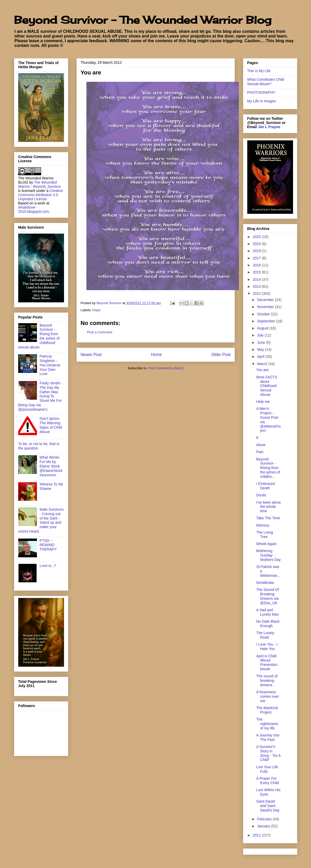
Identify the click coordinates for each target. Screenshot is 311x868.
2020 (257, 244)
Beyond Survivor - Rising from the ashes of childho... (268, 468)
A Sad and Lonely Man (267, 612)
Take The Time (268, 518)
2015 (257, 272)
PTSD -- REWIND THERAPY (48, 545)
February (265, 819)
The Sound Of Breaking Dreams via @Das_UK (267, 596)
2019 (257, 251)
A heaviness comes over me (267, 696)
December (266, 300)
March (263, 364)
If (257, 438)
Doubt (261, 495)
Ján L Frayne (269, 127)
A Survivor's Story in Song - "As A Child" (268, 753)
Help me (263, 402)
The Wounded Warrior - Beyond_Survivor (40, 184)
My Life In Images (262, 101)
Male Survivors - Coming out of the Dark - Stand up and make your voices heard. (41, 520)
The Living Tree (265, 535)
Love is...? (48, 566)
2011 (257, 835)
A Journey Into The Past (268, 737)
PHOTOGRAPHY (261, 92)
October (264, 314)
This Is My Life (259, 71)
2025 (257, 237)
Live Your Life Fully (267, 769)
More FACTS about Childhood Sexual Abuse (267, 386)
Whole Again (266, 544)
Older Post (221, 355)
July (261, 335)
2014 (257, 279)
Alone (261, 445)
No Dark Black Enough (268, 624)
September (266, 321)
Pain (260, 452)
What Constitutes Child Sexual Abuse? (266, 82)
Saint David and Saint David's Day (268, 806)
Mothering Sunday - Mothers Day (268, 555)
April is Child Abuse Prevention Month (267, 663)
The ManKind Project (267, 710)
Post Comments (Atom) (166, 368)
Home (156, 355)
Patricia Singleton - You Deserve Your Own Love (50, 365)
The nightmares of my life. (267, 724)
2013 (257, 286)
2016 (257, 265)
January (264, 826)
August (263, 328)
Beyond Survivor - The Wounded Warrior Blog (143, 20)
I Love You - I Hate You (267, 647)
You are (262, 370)
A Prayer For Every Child (267, 781)
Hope (96, 310)
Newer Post (91, 355)
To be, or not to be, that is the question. (39, 446)
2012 (257, 294)
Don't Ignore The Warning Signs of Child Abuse (51, 425)
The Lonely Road (265, 635)
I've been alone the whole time (268, 507)
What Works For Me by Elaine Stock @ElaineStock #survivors (51, 466)
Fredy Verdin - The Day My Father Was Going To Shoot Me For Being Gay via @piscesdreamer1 (40, 396)
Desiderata (265, 583)
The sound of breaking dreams (267, 680)
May (261, 349)
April (261, 357)
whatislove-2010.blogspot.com (34, 209)
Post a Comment (100, 332)
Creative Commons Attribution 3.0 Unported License (41, 195)
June (262, 342)
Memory (263, 525)
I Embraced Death (265, 486)
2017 (257, 258)
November (266, 307)
